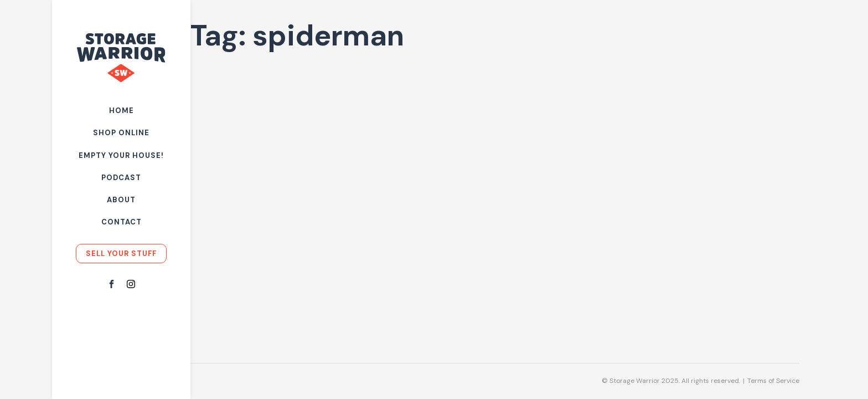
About (121, 200)
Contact (122, 222)
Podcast (121, 178)
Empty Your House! (121, 155)
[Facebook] (112, 285)
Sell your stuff (121, 254)
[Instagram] (131, 285)
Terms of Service (773, 381)
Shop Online (121, 133)
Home (122, 111)
